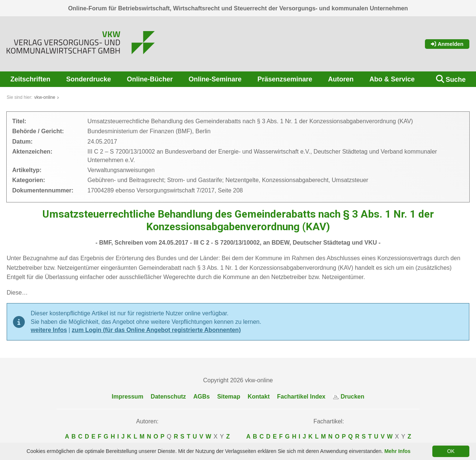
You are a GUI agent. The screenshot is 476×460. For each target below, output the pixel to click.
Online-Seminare (215, 79)
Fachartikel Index (301, 397)
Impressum (128, 397)
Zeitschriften (30, 79)
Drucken (348, 397)
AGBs (201, 397)
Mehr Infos (397, 451)
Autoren (341, 79)
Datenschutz (168, 397)
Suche (456, 80)
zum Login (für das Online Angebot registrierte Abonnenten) (156, 330)
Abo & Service (392, 79)
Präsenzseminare (285, 79)
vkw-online (45, 97)
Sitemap (229, 397)
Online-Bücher (150, 79)
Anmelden (447, 44)
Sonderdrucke (89, 79)
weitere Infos (49, 330)
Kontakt (259, 397)
